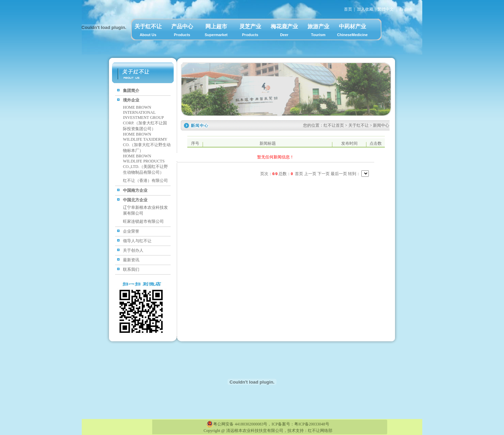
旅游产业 (318, 31)
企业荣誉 (131, 231)
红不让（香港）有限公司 (145, 181)
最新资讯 (131, 260)
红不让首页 (334, 125)
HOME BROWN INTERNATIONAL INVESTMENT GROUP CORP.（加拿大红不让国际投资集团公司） (145, 118)
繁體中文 (385, 9)
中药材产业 (352, 31)
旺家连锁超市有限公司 (143, 221)
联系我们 (131, 269)
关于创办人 (133, 250)
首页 (348, 9)
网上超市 (216, 31)
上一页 (310, 174)
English (406, 9)
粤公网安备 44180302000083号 (237, 424)
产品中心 (182, 31)
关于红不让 (148, 31)
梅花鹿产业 (284, 31)
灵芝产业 (250, 31)
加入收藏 (365, 9)
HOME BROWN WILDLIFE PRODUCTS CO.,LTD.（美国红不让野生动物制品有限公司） (145, 164)
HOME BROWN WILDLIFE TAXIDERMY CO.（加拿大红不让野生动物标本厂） (147, 142)
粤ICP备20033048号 (312, 424)
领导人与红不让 (137, 241)
